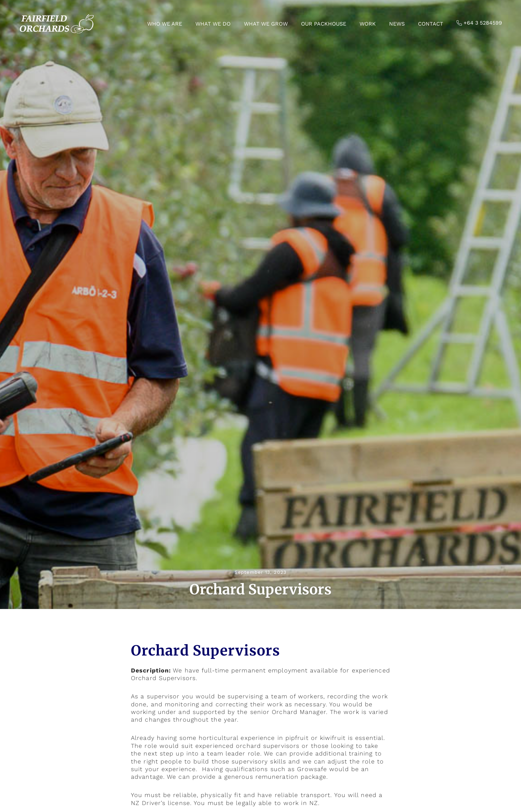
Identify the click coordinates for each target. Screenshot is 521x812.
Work (368, 24)
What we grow (266, 24)
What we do (213, 24)
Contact (431, 24)
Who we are (165, 24)
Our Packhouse (324, 24)
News (397, 24)
